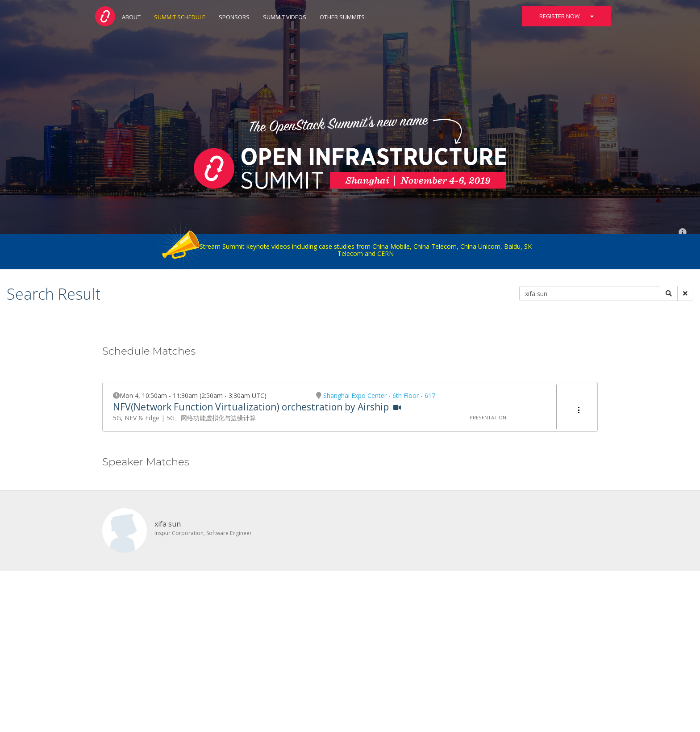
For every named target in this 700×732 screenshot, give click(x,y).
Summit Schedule (180, 17)
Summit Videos (285, 17)
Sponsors (234, 17)
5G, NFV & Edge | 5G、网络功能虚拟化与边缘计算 (184, 418)
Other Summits (342, 17)
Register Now (567, 16)
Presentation (488, 417)
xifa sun (168, 524)
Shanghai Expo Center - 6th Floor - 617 (379, 395)
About (131, 17)
